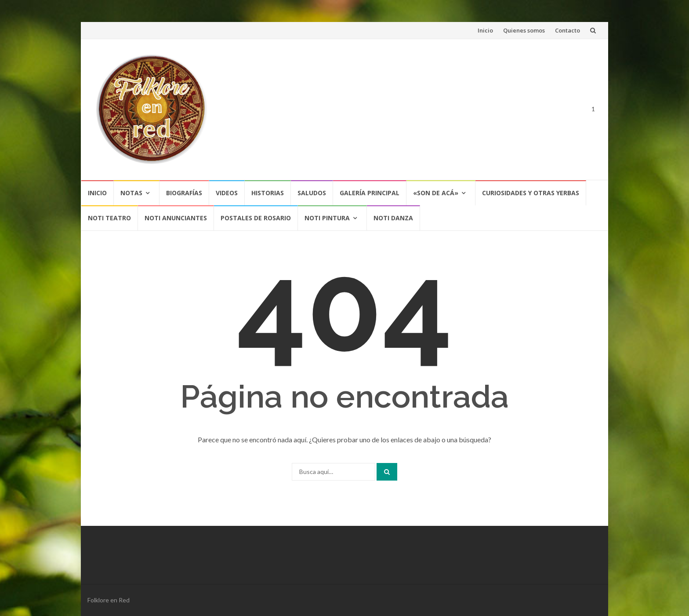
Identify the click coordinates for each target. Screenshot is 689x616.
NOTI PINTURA (327, 218)
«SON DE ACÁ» (436, 193)
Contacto (568, 30)
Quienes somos (524, 30)
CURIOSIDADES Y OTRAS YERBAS (531, 193)
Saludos (312, 193)
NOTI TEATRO (109, 218)
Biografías (184, 193)
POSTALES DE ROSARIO (256, 218)
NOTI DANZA (393, 218)
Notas (131, 193)
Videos (227, 193)
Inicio (485, 30)
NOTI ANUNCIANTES (176, 218)
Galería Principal (370, 193)
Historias (268, 193)
